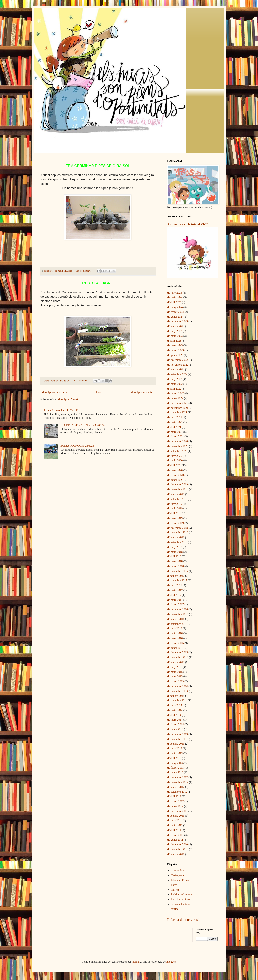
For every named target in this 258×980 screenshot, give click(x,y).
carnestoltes (178, 871)
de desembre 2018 (178, 528)
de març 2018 (175, 561)
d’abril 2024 (174, 302)
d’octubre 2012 (176, 787)
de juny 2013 (175, 749)
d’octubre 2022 (176, 369)
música (175, 890)
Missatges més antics (142, 392)
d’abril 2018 (174, 557)
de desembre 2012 (178, 777)
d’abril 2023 (174, 341)
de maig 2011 (175, 825)
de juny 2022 (175, 379)
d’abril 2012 (174, 797)
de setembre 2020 (177, 451)
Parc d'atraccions (180, 899)
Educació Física (180, 880)
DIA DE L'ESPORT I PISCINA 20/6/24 (83, 425)
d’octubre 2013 (176, 744)
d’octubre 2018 (176, 537)
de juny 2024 (175, 293)
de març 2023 (175, 345)
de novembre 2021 (178, 408)
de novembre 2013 (178, 739)
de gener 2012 (175, 806)
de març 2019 (175, 518)
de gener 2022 (175, 398)
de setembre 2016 (177, 624)
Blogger (171, 962)
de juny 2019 (175, 504)
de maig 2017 (175, 590)
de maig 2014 (175, 710)
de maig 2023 (175, 336)
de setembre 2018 (177, 542)
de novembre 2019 (178, 489)
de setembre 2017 (177, 581)
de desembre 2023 (178, 321)
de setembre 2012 (177, 792)
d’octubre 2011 (176, 816)
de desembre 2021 (178, 403)
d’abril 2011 (174, 830)
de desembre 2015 (178, 653)
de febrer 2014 (176, 725)
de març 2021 (175, 432)
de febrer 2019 (176, 523)
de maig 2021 (175, 422)
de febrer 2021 (176, 437)
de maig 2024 (175, 297)
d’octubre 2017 (176, 576)
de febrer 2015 (176, 681)
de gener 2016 (175, 648)
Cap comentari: (84, 271)
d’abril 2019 (174, 513)
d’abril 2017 (174, 595)
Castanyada (177, 875)
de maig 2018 (175, 552)
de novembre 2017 (178, 571)
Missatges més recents (54, 392)
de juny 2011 (175, 821)
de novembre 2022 (178, 365)
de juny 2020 (175, 456)
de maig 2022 (175, 384)
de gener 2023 (175, 355)
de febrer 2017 (176, 605)
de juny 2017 (175, 585)
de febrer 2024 (176, 312)
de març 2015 (175, 677)
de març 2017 (175, 600)
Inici (99, 392)
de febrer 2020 (176, 475)
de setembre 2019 (177, 499)
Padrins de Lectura (182, 895)
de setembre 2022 (177, 374)
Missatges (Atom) (68, 399)
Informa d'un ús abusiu (184, 920)
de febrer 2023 (176, 350)
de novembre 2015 (178, 657)
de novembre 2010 (178, 849)
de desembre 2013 (178, 734)
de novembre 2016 (178, 614)
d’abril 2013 (174, 758)
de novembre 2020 (178, 446)
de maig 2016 (175, 633)
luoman (136, 962)
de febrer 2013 (176, 768)
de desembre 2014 (178, 686)
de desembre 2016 (178, 609)
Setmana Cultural (181, 904)
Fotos (174, 885)
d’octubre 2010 (176, 854)
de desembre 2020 (178, 441)
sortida (175, 909)
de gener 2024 (175, 317)
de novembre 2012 (178, 782)
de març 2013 (175, 763)
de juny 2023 (175, 331)
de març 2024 (175, 307)
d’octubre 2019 (176, 494)
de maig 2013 (175, 753)
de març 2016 (175, 638)
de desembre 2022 (178, 360)
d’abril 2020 (174, 465)
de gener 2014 (175, 729)
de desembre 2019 (178, 485)
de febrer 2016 (176, 643)
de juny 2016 (175, 629)
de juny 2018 (175, 547)
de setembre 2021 (177, 413)
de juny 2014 (175, 705)
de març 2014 (175, 720)
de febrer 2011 (175, 835)
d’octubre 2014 (176, 696)
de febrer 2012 (176, 801)
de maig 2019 (175, 509)
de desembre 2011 (177, 811)
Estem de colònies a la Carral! (61, 411)
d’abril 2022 (174, 389)
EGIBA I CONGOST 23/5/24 (77, 446)
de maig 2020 (175, 461)
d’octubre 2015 (176, 662)
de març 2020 (175, 470)
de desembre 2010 (178, 845)
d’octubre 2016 (176, 619)
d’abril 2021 (174, 427)
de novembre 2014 (178, 691)
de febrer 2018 (176, 566)
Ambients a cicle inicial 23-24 (188, 224)
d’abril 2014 (174, 715)
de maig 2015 (175, 672)
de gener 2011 (175, 840)
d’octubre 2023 (176, 326)
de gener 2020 (175, 480)
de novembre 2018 (178, 533)
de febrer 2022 (176, 393)
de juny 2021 (175, 417)
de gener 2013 (175, 773)
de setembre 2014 (177, 701)
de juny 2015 (175, 667)
